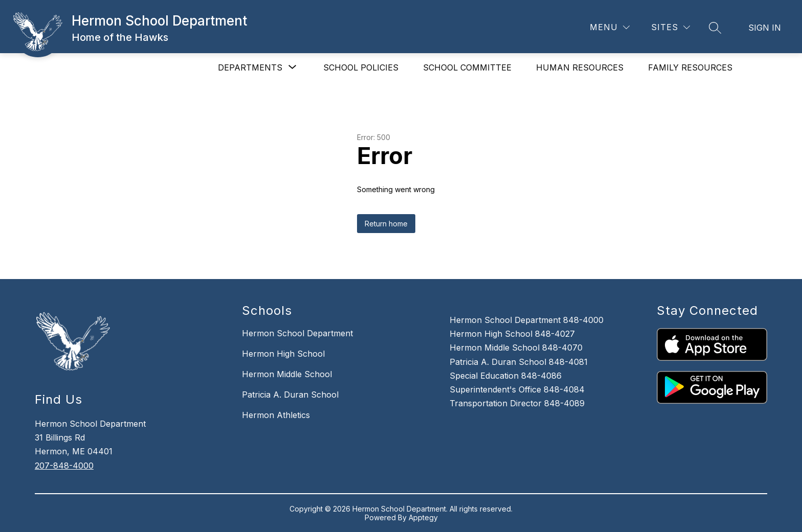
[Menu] (610, 27)
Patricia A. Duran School (290, 395)
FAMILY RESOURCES (690, 67)
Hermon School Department (297, 333)
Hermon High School (283, 354)
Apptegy (423, 517)
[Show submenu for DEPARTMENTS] (250, 67)
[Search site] (715, 28)
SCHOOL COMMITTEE (467, 67)
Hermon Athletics (276, 415)
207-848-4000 (64, 466)
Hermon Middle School (287, 374)
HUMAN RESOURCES (580, 67)
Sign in (765, 28)
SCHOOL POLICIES (361, 67)
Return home (386, 224)
